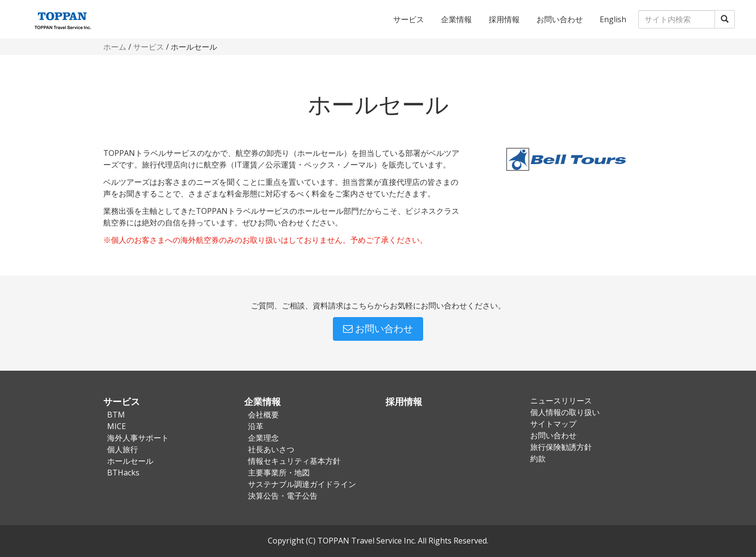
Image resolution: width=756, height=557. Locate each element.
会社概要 (263, 415)
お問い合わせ (560, 19)
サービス (409, 19)
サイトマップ (553, 424)
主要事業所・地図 (279, 473)
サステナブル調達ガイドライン (302, 484)
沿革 (256, 426)
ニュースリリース (561, 401)
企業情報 (456, 19)
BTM (116, 415)
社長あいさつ (271, 449)
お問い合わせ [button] (378, 328)
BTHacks (123, 473)
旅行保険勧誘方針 (561, 447)
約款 (538, 459)
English (613, 19)
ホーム (115, 47)
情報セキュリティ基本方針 (294, 461)
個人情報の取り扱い (565, 412)
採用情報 (504, 19)
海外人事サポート (138, 438)
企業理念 (263, 438)
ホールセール (130, 461)
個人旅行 (123, 449)
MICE (117, 426)
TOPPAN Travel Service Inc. (367, 541)
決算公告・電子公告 (283, 496)
